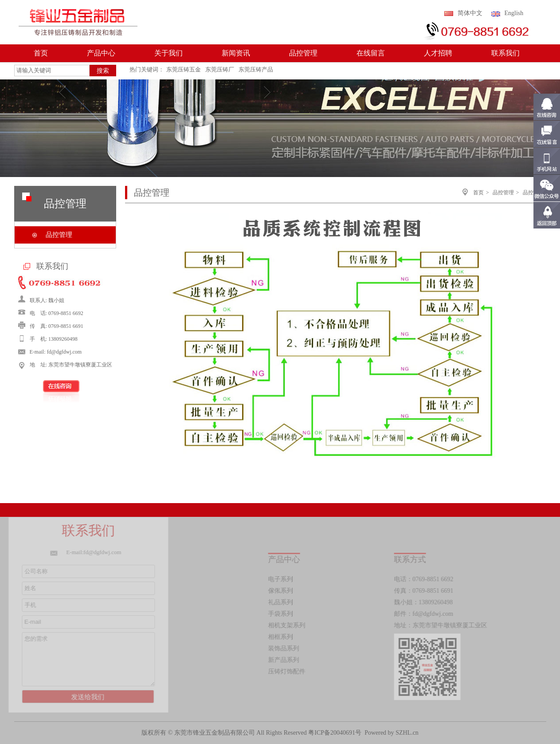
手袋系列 (282, 614)
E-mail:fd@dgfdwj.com (92, 552)
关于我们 (168, 53)
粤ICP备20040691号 (335, 733)
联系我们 (505, 53)
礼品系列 (282, 602)
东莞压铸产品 (256, 69)
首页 (41, 53)
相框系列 (282, 637)
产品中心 (101, 53)
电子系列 (282, 579)
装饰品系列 (285, 648)
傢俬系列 (282, 591)
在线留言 (371, 53)
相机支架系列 (288, 625)
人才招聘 (438, 53)
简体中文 (470, 13)
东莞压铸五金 (184, 69)
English (514, 13)
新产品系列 (285, 660)
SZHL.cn (407, 733)
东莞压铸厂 (220, 69)
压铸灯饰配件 (288, 671)
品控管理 (303, 53)
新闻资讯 (236, 53)
